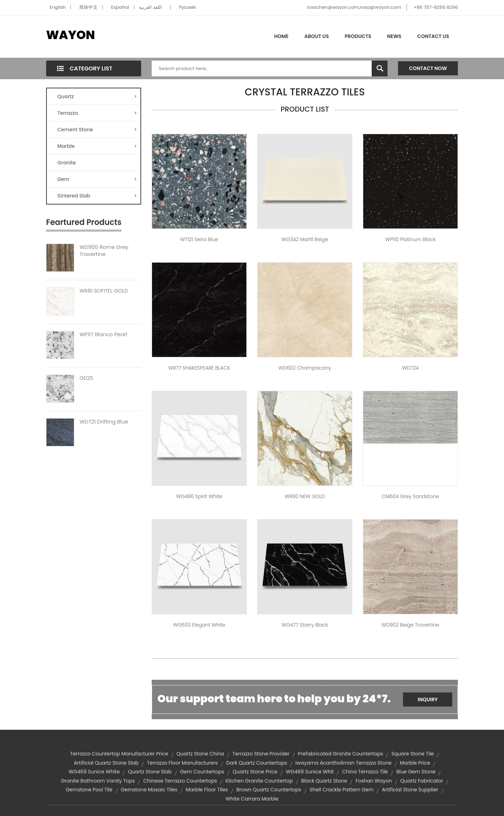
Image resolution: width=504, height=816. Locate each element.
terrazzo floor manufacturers (182, 763)
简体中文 (88, 7)
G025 (86, 378)
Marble (97, 146)
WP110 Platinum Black (411, 239)
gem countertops (202, 772)
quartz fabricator (422, 781)
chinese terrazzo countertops (180, 781)
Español (120, 7)
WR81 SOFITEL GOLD (104, 291)
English (58, 7)
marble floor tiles (207, 790)
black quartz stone (324, 781)
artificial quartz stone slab (106, 763)
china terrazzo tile (365, 772)
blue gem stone (416, 772)
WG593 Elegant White (199, 625)
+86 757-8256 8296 (436, 7)
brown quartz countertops (269, 790)
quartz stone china (200, 754)
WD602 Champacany (305, 368)
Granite (67, 163)
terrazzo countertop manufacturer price (119, 754)
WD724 (410, 368)
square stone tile (413, 754)
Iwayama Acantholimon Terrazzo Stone (343, 763)
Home (281, 36)
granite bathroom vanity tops (98, 781)
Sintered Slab (97, 196)
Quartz (97, 96)
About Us (317, 36)
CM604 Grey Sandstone (410, 496)
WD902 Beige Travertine (410, 625)
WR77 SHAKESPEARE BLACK (199, 368)
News (394, 36)
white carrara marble (252, 799)
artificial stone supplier (410, 790)
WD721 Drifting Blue (104, 422)
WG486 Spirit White (199, 496)
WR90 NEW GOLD (305, 496)
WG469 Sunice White (94, 772)
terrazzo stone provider (261, 754)
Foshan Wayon (374, 781)
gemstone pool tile (89, 790)
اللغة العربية (150, 7)
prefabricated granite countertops (340, 754)
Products (358, 36)
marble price (415, 763)
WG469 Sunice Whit (310, 772)
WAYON (71, 35)
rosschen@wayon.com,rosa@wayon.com (354, 7)
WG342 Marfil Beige (305, 239)
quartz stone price (255, 772)
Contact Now (428, 68)
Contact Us (433, 36)
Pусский (187, 7)
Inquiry (428, 699)
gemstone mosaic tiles (149, 790)
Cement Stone (97, 130)
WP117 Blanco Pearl (103, 334)
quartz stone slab (150, 772)
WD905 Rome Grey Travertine (104, 251)
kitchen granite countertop (259, 781)
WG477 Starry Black (305, 625)
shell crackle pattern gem (341, 790)
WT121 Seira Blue (199, 239)
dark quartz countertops (257, 763)
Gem (97, 179)
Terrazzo (97, 113)
